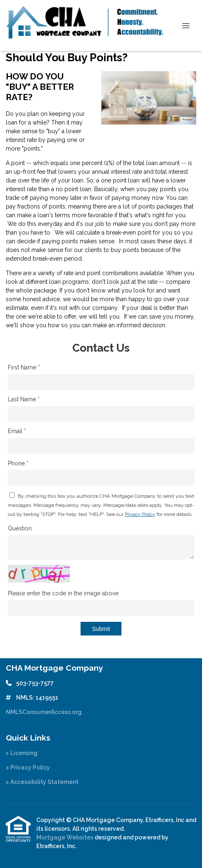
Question (20, 528)
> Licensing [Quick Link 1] (22, 753)
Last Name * (24, 399)
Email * (17, 431)
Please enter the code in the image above (63, 593)
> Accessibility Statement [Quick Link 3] (42, 782)
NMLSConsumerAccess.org (44, 712)
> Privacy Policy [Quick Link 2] (28, 767)
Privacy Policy (140, 514)
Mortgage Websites (65, 837)
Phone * (18, 463)
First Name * (24, 367)
